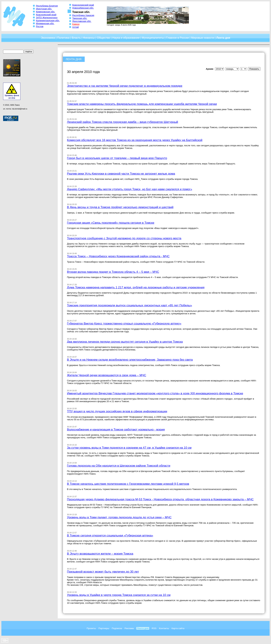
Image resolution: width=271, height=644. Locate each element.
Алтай (75, 27)
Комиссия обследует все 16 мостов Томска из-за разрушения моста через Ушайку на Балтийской (135, 140)
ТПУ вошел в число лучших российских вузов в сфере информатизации (117, 411)
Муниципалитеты (153, 38)
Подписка (117, 628)
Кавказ (76, 24)
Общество (104, 38)
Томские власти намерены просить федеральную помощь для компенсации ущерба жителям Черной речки (142, 104)
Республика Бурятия (47, 6)
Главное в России (177, 38)
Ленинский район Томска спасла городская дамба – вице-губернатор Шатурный (122, 122)
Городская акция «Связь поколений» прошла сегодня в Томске (111, 223)
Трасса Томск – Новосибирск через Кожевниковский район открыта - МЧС (118, 256)
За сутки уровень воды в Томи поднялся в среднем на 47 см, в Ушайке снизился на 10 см (129, 448)
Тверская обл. (80, 18)
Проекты (91, 628)
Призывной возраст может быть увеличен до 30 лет (103, 572)
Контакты (164, 628)
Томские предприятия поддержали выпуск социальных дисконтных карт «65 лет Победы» (129, 305)
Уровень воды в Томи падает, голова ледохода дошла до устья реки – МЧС (119, 517)
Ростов (40, 26)
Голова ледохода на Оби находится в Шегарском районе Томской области (119, 466)
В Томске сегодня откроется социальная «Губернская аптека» (110, 535)
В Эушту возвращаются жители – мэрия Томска (100, 554)
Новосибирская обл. (83, 8)
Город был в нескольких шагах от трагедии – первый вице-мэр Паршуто (117, 158)
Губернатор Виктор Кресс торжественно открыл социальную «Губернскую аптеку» (124, 323)
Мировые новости (203, 38)
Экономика (48, 38)
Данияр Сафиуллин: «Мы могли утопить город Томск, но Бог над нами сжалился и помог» (129, 189)
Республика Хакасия (83, 15)
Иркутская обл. (44, 9)
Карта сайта (178, 628)
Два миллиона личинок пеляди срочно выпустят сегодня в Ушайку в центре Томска (125, 342)
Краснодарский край (83, 5)
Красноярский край (46, 15)
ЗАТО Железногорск (47, 18)
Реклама (129, 628)
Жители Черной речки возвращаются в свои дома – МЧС (106, 375)
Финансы (89, 38)
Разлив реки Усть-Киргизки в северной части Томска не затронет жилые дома (121, 174)
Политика (63, 38)
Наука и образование (126, 38)
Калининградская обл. (48, 20)
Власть (76, 38)
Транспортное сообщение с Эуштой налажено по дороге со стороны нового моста (124, 238)
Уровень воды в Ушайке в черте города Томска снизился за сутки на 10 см (119, 595)
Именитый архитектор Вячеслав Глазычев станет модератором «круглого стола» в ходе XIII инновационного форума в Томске (155, 393)
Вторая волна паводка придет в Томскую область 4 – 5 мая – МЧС (113, 272)
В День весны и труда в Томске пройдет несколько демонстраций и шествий (120, 207)
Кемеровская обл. (46, 12)
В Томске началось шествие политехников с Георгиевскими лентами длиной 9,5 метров (128, 484)
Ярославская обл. (82, 21)
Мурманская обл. (45, 23)
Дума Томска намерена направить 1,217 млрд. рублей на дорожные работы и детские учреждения (136, 287)
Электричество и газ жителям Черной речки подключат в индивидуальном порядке (125, 86)
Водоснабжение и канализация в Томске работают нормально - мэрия (116, 429)
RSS (154, 628)
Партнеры (104, 628)
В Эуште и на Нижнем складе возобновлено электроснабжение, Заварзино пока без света (130, 360)
